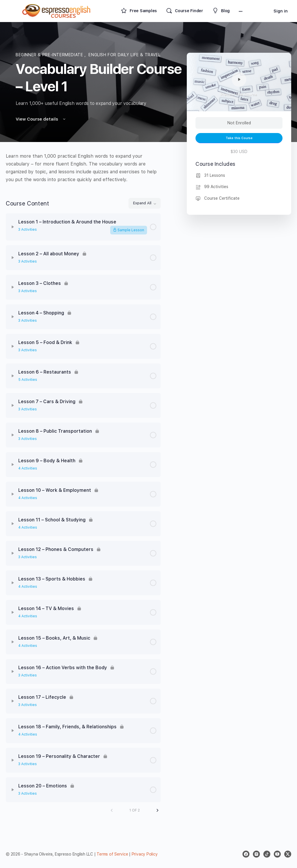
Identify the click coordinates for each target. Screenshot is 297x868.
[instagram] (256, 854)
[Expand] (13, 227)
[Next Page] (157, 810)
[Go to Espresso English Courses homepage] (57, 10)
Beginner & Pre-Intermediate (50, 55)
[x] (288, 854)
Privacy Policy (145, 854)
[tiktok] (267, 854)
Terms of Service (112, 854)
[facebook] (246, 854)
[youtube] (277, 854)
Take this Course (239, 138)
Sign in (281, 11)
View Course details (41, 119)
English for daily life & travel (124, 55)
